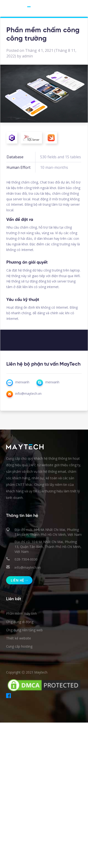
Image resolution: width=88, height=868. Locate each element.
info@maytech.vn (28, 567)
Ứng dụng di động (20, 622)
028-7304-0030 (26, 559)
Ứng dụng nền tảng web (24, 630)
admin (27, 56)
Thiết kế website (19, 638)
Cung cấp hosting (19, 646)
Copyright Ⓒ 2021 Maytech (27, 672)
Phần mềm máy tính (21, 613)
